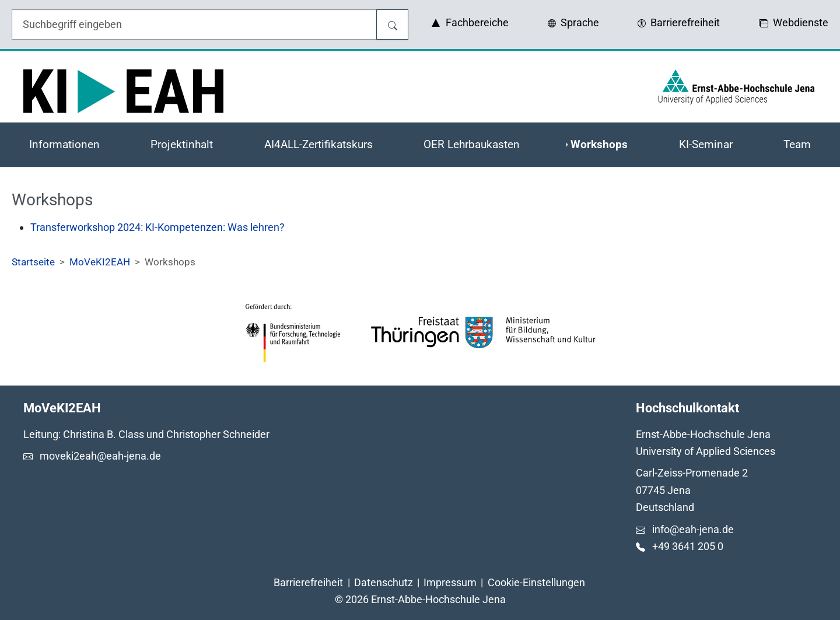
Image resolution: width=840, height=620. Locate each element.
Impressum (450, 582)
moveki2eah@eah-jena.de (100, 456)
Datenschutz (384, 582)
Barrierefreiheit (308, 582)
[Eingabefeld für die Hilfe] (194, 24)
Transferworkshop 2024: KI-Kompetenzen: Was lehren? (157, 227)
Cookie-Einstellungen (536, 582)
